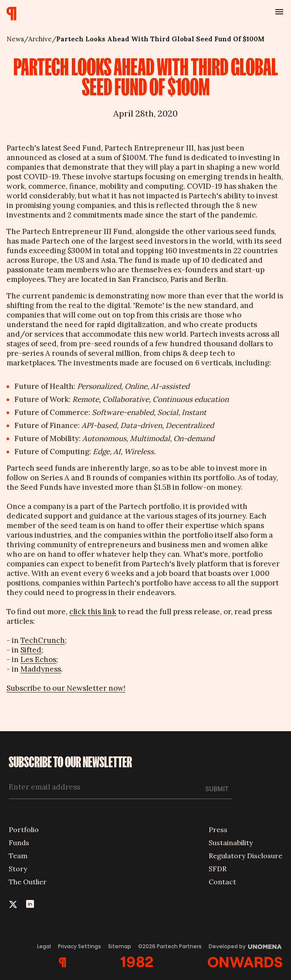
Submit (217, 789)
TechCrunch (43, 640)
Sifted (31, 650)
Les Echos (38, 659)
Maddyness (41, 669)
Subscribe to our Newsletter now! (66, 688)
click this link (93, 612)
